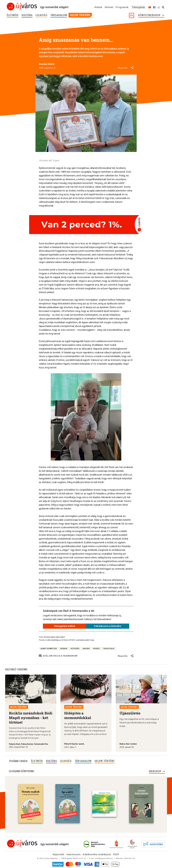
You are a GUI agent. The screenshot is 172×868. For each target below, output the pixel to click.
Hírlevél (109, 7)
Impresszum (74, 854)
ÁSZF (116, 854)
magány (86, 649)
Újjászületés (130, 713)
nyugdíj (96, 649)
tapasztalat (109, 649)
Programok (122, 7)
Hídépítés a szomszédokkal (78, 715)
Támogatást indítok (64, 626)
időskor (64, 649)
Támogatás (138, 7)
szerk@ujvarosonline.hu (104, 858)
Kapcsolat (59, 854)
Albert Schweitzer (49, 649)
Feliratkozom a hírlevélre (108, 626)
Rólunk (98, 7)
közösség (75, 649)
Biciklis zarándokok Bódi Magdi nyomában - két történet (31, 718)
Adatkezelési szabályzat (97, 854)
